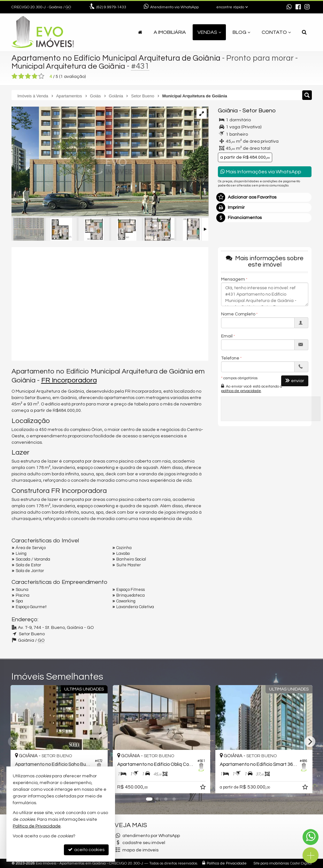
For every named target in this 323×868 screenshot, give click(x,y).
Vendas (209, 32)
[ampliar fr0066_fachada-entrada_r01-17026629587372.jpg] (110, 162)
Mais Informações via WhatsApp (261, 172)
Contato (276, 32)
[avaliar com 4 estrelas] (35, 76)
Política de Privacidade (227, 863)
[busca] (304, 32)
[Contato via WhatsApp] (311, 837)
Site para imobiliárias (271, 863)
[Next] (310, 742)
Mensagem (233, 279)
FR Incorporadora (69, 380)
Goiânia (228, 111)
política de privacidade (241, 391)
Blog (241, 32)
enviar (295, 381)
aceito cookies (86, 850)
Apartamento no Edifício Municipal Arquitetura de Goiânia (116, 58)
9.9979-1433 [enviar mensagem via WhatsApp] (111, 7)
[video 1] (110, 303)
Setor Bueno (259, 111)
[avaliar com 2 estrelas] (21, 76)
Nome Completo (238, 314)
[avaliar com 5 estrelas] (41, 76)
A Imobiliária (170, 32)
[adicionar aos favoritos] (204, 788)
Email (227, 336)
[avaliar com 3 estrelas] (28, 76)
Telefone (230, 358)
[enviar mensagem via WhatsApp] (289, 7)
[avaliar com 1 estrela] (15, 76)
